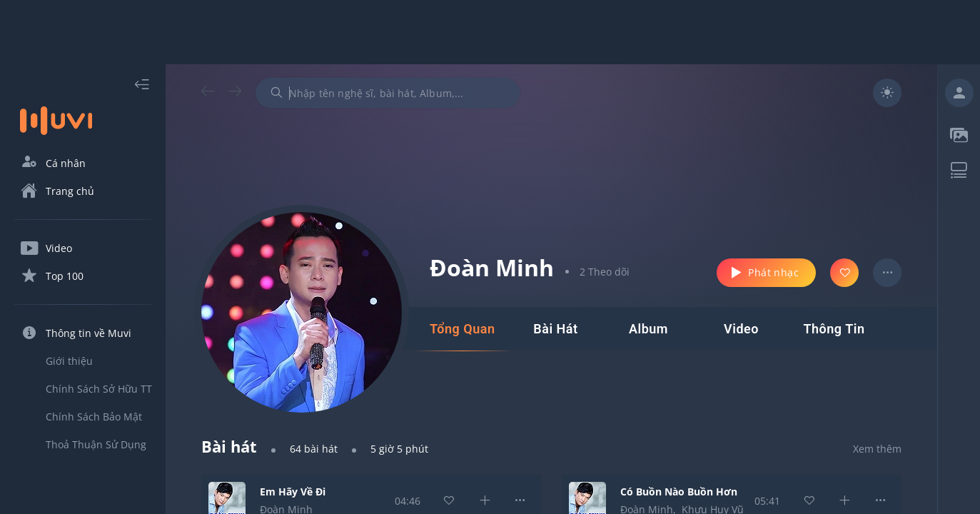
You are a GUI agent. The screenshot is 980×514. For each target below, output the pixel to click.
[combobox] (388, 93)
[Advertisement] (490, 32)
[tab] (462, 329)
